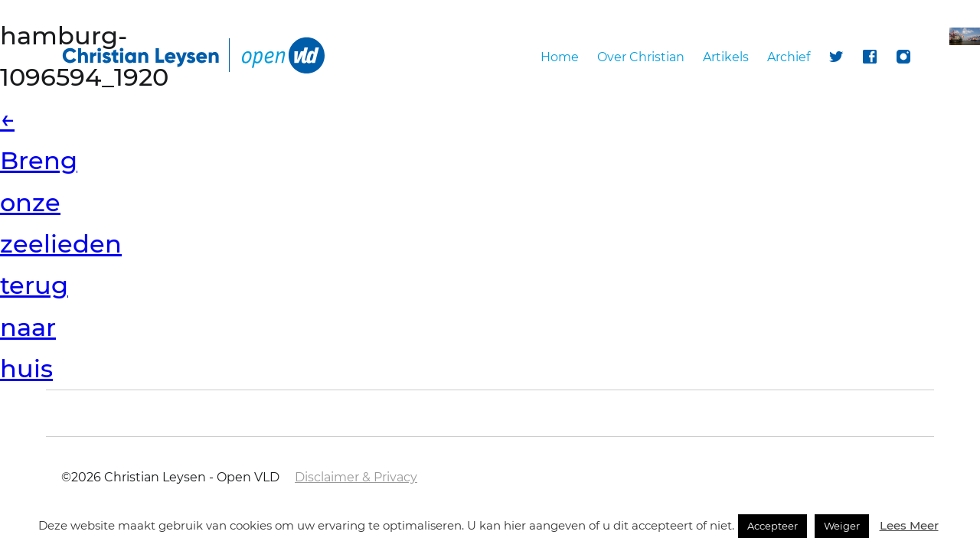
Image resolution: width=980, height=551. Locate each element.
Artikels (726, 57)
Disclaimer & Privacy (356, 477)
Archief (789, 57)
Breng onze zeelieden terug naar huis (61, 244)
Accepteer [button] (773, 526)
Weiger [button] (842, 526)
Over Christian (641, 57)
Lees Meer (909, 525)
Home (560, 57)
